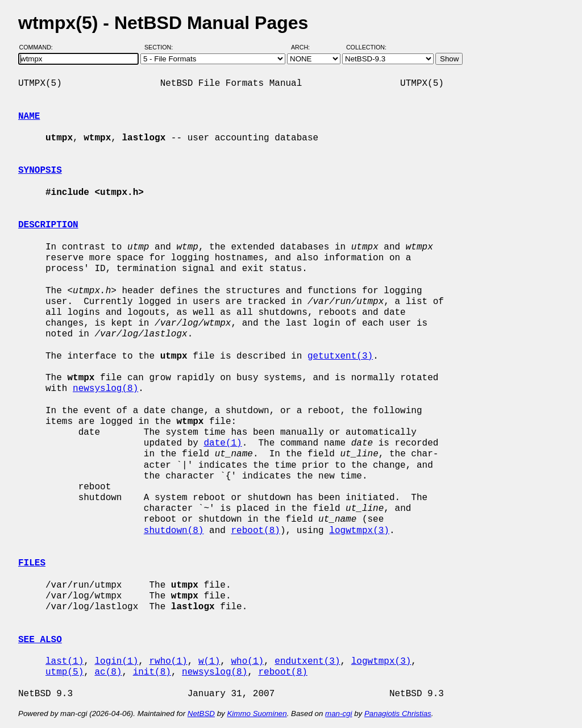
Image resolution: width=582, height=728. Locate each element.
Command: (40, 47)
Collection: (366, 47)
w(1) (209, 662)
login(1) (116, 662)
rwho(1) (168, 662)
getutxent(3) (340, 356)
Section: (161, 47)
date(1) (223, 443)
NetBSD (201, 714)
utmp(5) (65, 672)
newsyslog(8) (105, 389)
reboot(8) (255, 531)
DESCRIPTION (48, 225)
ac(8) (108, 672)
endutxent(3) (307, 662)
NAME (29, 117)
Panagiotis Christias (398, 714)
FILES (32, 563)
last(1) (65, 662)
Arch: (305, 47)
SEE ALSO (40, 640)
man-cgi (338, 714)
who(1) (247, 662)
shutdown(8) (174, 531)
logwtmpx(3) (359, 531)
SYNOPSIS (40, 170)
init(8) (152, 672)
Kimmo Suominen (257, 714)
